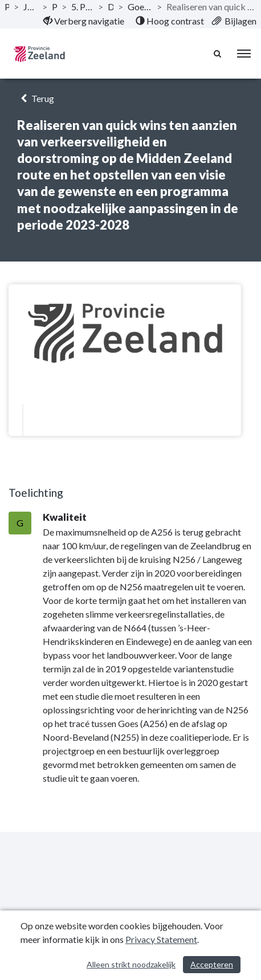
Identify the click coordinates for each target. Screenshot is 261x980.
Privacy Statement (161, 939)
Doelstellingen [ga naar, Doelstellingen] (111, 7)
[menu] (244, 54)
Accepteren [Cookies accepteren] (212, 964)
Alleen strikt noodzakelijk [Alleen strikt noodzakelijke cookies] (131, 964)
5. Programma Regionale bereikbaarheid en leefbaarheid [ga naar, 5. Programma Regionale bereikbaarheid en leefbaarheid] (82, 7)
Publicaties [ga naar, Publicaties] (7, 7)
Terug (36, 98)
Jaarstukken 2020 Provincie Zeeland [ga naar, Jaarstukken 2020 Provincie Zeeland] (30, 7)
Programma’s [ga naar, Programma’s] (54, 7)
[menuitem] (84, 21)
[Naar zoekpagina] (218, 54)
